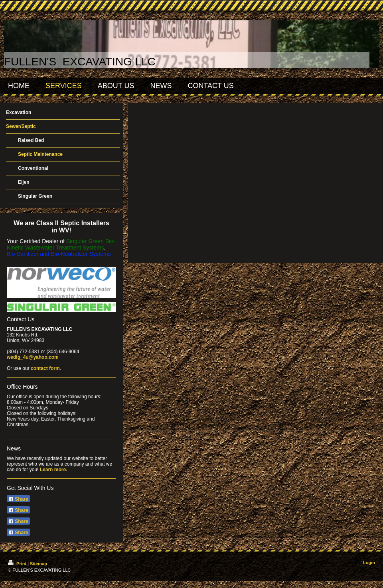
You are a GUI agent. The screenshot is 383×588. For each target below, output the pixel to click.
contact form (45, 368)
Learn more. (54, 470)
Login (369, 562)
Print (18, 564)
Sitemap (38, 564)
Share (18, 499)
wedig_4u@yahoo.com (33, 357)
